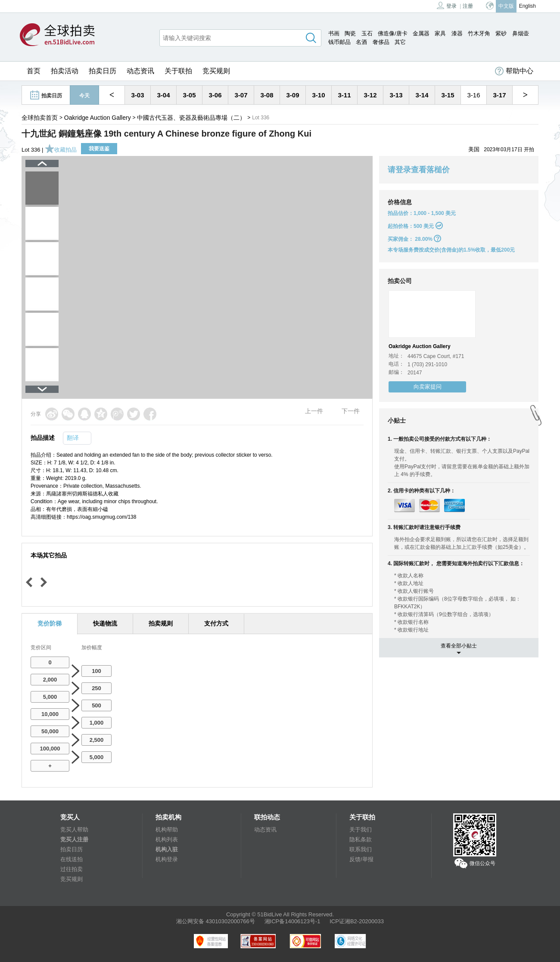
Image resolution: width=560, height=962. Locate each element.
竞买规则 (216, 71)
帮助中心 (514, 71)
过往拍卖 (72, 869)
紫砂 (501, 33)
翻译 (73, 438)
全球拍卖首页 (40, 118)
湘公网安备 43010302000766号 (216, 921)
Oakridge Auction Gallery (98, 118)
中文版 (506, 6)
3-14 (422, 95)
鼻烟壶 (521, 33)
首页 (34, 71)
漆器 (457, 33)
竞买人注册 (74, 839)
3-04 (163, 95)
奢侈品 (381, 42)
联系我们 (361, 849)
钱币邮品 (339, 42)
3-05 (189, 95)
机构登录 (167, 859)
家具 (440, 33)
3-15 (448, 95)
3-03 (137, 95)
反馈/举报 (361, 859)
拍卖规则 (161, 623)
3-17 (499, 95)
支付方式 (216, 623)
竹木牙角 (479, 33)
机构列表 (167, 839)
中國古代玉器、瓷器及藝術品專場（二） (191, 118)
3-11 (344, 95)
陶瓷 (350, 33)
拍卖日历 (103, 71)
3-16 (473, 95)
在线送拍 (72, 859)
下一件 (351, 411)
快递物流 (105, 623)
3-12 (370, 95)
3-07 (241, 95)
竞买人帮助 (74, 830)
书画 (334, 33)
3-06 (215, 95)
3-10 (318, 95)
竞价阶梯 (50, 623)
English (527, 6)
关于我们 (361, 830)
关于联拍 (178, 71)
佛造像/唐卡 (393, 33)
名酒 (361, 42)
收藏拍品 (61, 150)
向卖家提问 (428, 387)
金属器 (421, 33)
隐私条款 (361, 839)
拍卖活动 (65, 71)
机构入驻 (167, 849)
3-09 (292, 95)
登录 (447, 5)
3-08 (267, 95)
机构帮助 (167, 830)
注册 (468, 6)
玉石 (367, 33)
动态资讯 (140, 71)
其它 (400, 42)
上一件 (314, 411)
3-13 (396, 95)
